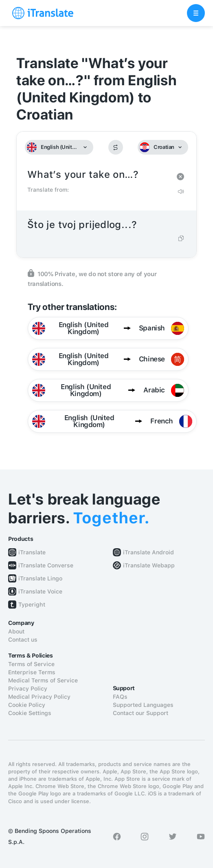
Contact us (23, 640)
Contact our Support (141, 713)
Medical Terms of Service (43, 680)
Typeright (32, 604)
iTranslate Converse (46, 565)
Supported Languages (143, 705)
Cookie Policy (27, 705)
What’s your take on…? (98, 175)
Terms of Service (31, 664)
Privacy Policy (28, 689)
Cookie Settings (30, 713)
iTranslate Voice (40, 591)
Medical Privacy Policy (39, 697)
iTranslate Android (148, 552)
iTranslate (32, 552)
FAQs (120, 697)
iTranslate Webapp (149, 565)
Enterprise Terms (32, 672)
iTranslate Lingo (40, 578)
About (16, 631)
